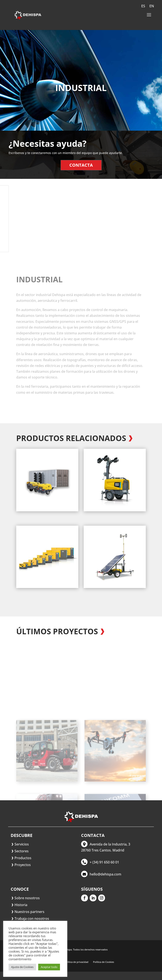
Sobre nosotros (27, 898)
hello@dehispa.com (105, 874)
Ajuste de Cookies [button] (22, 967)
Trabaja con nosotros (32, 919)
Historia (21, 905)
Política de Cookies (104, 962)
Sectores (22, 851)
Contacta (81, 164)
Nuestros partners (29, 912)
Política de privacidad (76, 962)
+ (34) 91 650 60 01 (104, 862)
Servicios (22, 844)
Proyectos (23, 865)
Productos (23, 858)
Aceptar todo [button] (49, 967)
